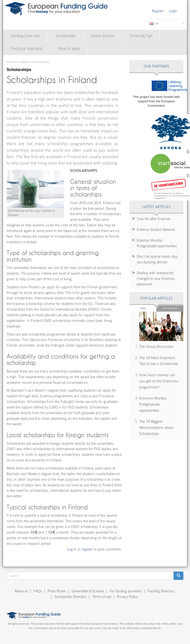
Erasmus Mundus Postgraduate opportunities (157, 243)
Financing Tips (141, 36)
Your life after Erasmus (153, 219)
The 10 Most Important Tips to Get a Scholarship (159, 361)
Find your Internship (27, 49)
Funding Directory (161, 591)
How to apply (69, 49)
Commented (170, 308)
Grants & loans (103, 36)
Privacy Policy (127, 597)
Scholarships (66, 36)
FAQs (38, 591)
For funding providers (126, 591)
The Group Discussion (156, 347)
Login (173, 11)
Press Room (57, 591)
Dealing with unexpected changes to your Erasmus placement (156, 279)
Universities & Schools (88, 591)
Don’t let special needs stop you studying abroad (157, 259)
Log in (72, 549)
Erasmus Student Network (156, 230)
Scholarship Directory (71, 597)
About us (21, 591)
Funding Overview (25, 36)
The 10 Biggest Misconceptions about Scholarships (156, 427)
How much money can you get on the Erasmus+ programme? (159, 381)
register (87, 549)
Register (158, 11)
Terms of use (102, 597)
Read (148, 308)
